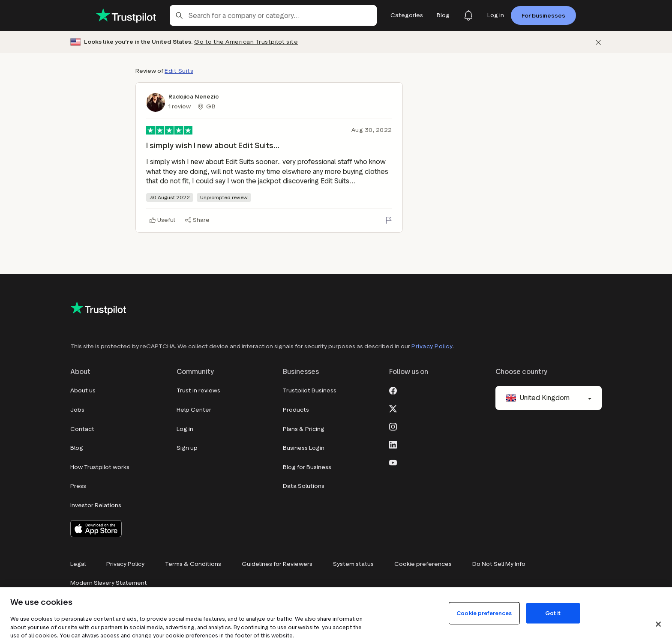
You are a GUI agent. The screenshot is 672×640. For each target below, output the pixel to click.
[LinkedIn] (393, 444)
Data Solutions (304, 486)
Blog (77, 448)
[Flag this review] (389, 220)
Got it (553, 613)
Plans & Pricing (304, 429)
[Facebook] (393, 390)
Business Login (304, 448)
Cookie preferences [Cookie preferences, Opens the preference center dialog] (484, 613)
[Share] (197, 220)
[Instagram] (393, 426)
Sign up (187, 448)
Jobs (77, 410)
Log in (185, 429)
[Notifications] (468, 15)
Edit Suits (179, 71)
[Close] (658, 624)
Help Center (194, 410)
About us (83, 390)
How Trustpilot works (100, 467)
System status (353, 564)
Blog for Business (307, 467)
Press (78, 486)
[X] (393, 408)
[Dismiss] (598, 42)
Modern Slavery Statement (109, 583)
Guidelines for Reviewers (277, 564)
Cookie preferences (423, 564)
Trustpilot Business (310, 390)
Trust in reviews (198, 390)
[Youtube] (393, 462)
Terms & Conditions (193, 564)
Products (296, 410)
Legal (78, 564)
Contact (82, 429)
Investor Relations (96, 505)
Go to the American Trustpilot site (246, 42)
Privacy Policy (432, 346)
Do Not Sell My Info (499, 564)
